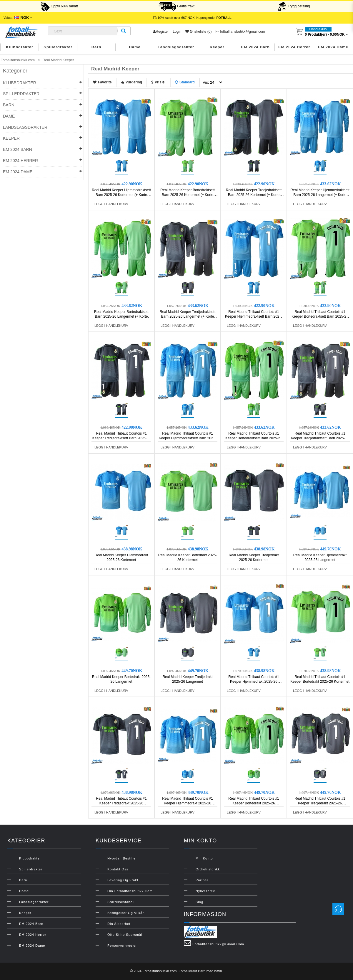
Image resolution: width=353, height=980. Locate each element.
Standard (185, 82)
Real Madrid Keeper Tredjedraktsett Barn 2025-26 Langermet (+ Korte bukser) (188, 316)
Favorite (102, 82)
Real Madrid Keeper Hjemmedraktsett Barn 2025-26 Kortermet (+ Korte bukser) (121, 195)
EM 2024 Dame (333, 47)
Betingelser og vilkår (126, 913)
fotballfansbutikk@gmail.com (240, 32)
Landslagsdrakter (176, 47)
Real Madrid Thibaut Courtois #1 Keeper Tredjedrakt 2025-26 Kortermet (121, 803)
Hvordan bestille (121, 858)
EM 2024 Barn (255, 47)
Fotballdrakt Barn (192, 971)
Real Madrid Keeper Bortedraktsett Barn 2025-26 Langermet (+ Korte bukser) (121, 316)
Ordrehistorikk (208, 869)
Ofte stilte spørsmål (125, 935)
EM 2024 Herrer (294, 47)
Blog (199, 902)
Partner (202, 880)
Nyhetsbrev (205, 891)
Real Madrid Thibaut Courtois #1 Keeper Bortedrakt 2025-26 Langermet (254, 803)
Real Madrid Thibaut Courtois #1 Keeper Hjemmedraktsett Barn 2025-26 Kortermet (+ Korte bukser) (254, 316)
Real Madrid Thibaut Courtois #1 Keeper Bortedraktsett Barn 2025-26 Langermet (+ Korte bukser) (254, 438)
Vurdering (131, 82)
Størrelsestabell (121, 902)
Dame (135, 47)
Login (177, 32)
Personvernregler (122, 946)
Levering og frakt (123, 880)
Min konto (204, 858)
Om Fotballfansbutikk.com (130, 891)
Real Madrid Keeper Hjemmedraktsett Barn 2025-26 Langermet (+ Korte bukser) (320, 195)
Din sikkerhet (119, 924)
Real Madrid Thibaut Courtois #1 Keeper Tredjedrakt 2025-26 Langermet (320, 803)
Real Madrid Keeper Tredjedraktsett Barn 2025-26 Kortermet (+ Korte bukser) (254, 195)
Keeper (217, 47)
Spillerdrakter (58, 47)
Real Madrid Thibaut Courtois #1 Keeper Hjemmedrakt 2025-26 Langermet (188, 803)
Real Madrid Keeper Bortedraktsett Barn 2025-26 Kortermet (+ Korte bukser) (188, 195)
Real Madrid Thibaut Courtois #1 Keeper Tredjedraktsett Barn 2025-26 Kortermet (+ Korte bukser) (121, 438)
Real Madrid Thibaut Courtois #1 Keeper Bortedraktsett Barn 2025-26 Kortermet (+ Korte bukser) (320, 316)
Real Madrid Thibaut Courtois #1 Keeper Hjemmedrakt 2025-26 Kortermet (254, 682)
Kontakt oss (118, 869)
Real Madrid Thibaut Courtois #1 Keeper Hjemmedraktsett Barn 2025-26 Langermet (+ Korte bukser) (188, 438)
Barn (96, 47)
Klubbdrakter (20, 47)
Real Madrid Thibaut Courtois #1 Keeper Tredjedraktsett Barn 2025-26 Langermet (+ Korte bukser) (320, 438)
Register (161, 32)
